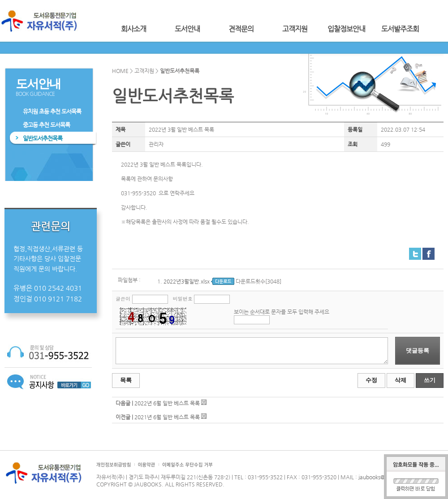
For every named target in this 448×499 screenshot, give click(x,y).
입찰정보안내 (346, 29)
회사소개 (134, 29)
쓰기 (430, 380)
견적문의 (241, 29)
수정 (371, 380)
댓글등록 (418, 351)
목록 (126, 380)
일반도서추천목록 (43, 138)
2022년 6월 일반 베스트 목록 (167, 403)
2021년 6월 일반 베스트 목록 (167, 417)
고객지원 (295, 29)
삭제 (401, 380)
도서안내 (187, 29)
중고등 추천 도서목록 (46, 125)
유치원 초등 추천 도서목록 (52, 111)
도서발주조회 (400, 29)
